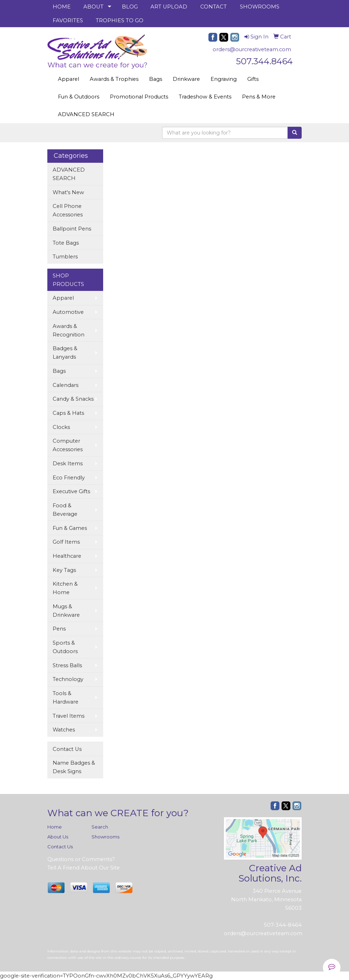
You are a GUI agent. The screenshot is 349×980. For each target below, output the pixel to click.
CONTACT (214, 7)
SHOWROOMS (260, 7)
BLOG (130, 7)
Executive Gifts (71, 491)
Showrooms (105, 837)
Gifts (253, 79)
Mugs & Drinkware (66, 611)
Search (100, 827)
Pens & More (259, 97)
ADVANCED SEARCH (86, 114)
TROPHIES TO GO (120, 20)
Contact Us (67, 749)
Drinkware (186, 79)
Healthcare (67, 556)
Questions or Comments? (81, 859)
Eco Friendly (69, 478)
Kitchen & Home (65, 588)
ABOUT (93, 7)
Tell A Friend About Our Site (84, 868)
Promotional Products (139, 97)
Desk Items (68, 464)
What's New (68, 192)
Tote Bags (66, 243)
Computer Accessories (68, 445)
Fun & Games (70, 528)
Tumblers (65, 257)
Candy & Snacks (73, 399)
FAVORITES (68, 20)
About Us (58, 837)
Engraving (224, 79)
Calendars (66, 385)
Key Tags (64, 570)
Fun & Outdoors (79, 97)
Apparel (69, 79)
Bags (156, 79)
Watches (64, 730)
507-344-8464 (283, 925)
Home (55, 827)
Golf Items (66, 542)
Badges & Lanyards (65, 353)
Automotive (68, 312)
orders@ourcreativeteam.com (252, 49)
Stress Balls (67, 665)
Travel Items (69, 716)
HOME (62, 7)
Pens (59, 629)
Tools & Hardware (66, 698)
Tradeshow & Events (205, 97)
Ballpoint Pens (72, 229)
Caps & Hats (68, 413)
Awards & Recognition (69, 330)
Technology (68, 679)
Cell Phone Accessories (68, 210)
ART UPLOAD (169, 7)
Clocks (61, 427)
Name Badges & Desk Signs (74, 767)
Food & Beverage (65, 510)
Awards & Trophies (114, 79)
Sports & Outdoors (65, 647)
